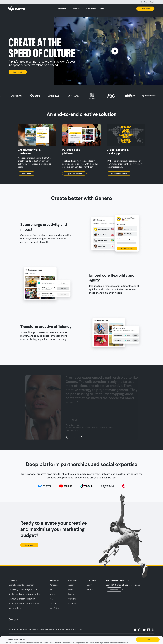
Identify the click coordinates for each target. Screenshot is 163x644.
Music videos (15, 608)
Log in (152, 2)
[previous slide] (68, 437)
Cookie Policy (88, 638)
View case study (72, 430)
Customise (148, 638)
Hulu (52, 589)
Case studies (91, 9)
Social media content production (24, 594)
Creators (144, 2)
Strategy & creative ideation (22, 599)
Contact (72, 603)
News (71, 589)
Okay (148, 633)
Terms (90, 589)
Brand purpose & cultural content (24, 603)
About (102, 9)
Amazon (54, 585)
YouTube (54, 608)
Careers (72, 599)
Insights (72, 594)
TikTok (53, 603)
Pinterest (54, 599)
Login (90, 585)
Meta (52, 594)
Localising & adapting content (23, 589)
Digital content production (21, 585)
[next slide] (80, 437)
